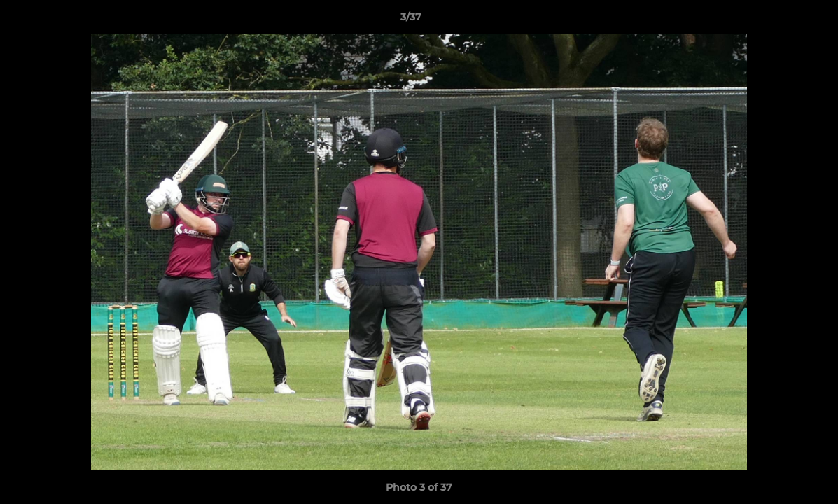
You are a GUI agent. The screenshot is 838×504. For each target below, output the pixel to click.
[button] (779, 20)
